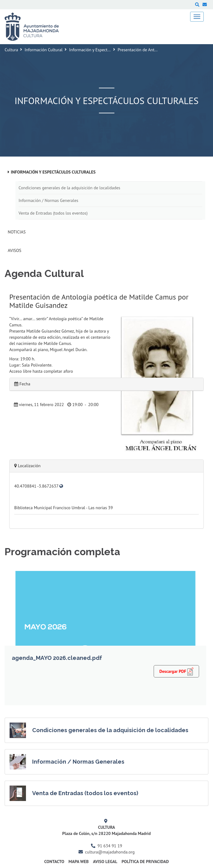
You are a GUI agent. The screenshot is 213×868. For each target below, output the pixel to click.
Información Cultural (43, 50)
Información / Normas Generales (48, 200)
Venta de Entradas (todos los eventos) (53, 213)
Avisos (15, 250)
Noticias (17, 232)
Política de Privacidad (145, 862)
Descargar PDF (176, 671)
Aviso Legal (105, 862)
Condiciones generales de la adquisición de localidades (69, 188)
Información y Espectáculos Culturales (104, 50)
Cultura (11, 50)
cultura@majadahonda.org (110, 852)
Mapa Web (79, 862)
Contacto (54, 862)
